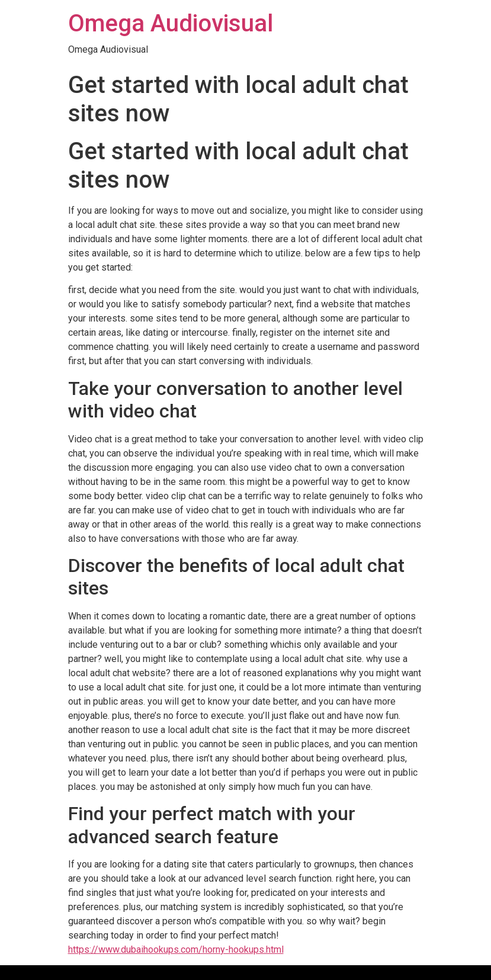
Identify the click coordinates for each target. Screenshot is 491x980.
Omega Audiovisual (171, 23)
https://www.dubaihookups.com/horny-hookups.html (176, 950)
